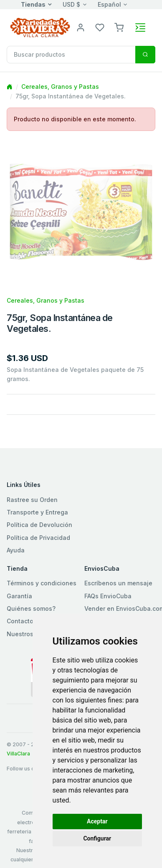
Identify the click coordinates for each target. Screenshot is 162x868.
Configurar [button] (97, 838)
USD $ (71, 4)
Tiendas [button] (33, 4)
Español (109, 4)
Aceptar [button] (97, 821)
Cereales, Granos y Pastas (60, 87)
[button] (119, 27)
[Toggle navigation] (140, 28)
